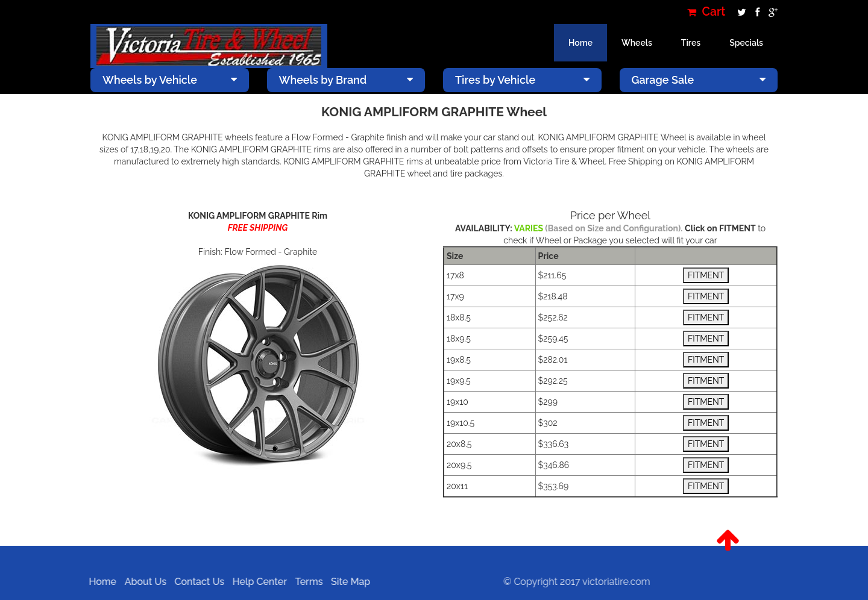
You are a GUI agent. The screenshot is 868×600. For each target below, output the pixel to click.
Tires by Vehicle (522, 80)
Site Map (346, 582)
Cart (706, 12)
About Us (141, 582)
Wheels (637, 43)
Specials (746, 43)
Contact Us (196, 582)
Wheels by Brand (346, 80)
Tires (691, 43)
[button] (728, 540)
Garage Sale (699, 80)
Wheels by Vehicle (170, 80)
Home (580, 43)
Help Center (256, 582)
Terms (305, 582)
